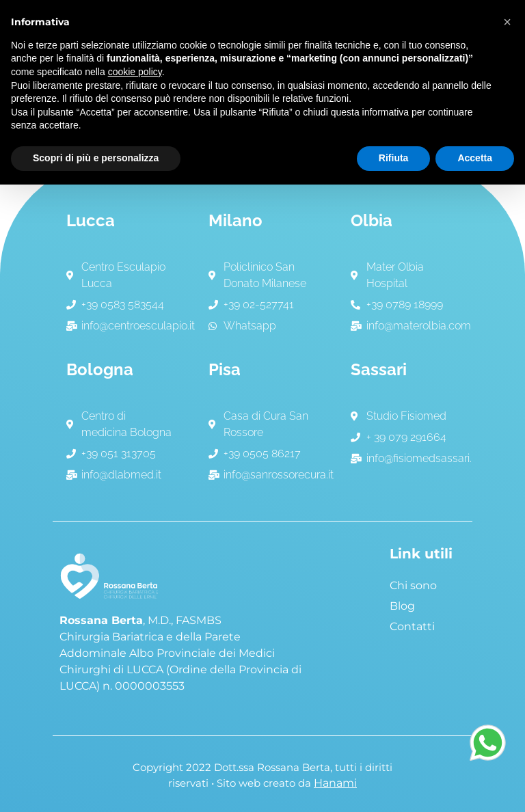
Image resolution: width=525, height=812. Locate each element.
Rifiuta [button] (394, 158)
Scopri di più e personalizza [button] (96, 158)
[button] (507, 22)
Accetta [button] (475, 158)
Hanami (335, 783)
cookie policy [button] (135, 72)
